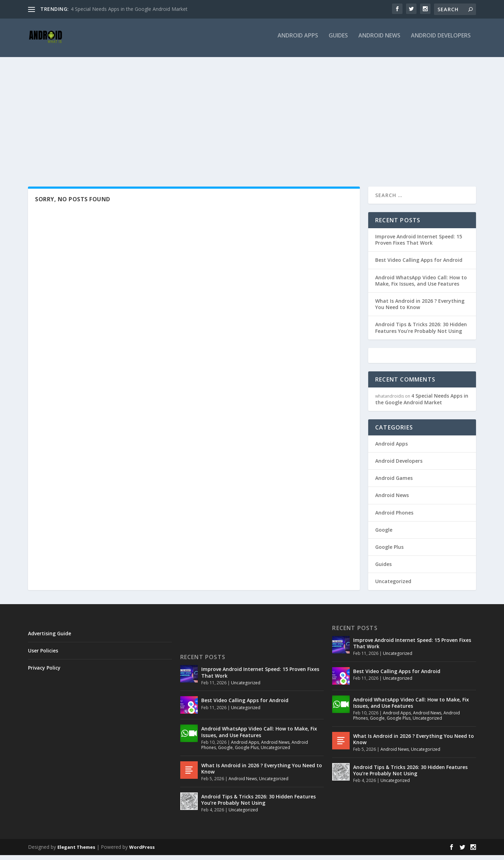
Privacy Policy (44, 673)
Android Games (394, 483)
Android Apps (298, 41)
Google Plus (389, 552)
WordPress (142, 852)
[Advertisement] (252, 114)
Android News (379, 41)
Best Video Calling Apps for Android (419, 265)
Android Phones (394, 518)
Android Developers (441, 41)
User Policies (43, 655)
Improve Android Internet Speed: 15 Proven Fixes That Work (419, 244)
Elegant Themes (76, 852)
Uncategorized (393, 586)
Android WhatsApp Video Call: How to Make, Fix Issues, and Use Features (421, 285)
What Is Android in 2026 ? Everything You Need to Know (420, 309)
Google (384, 535)
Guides (338, 41)
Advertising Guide (50, 638)
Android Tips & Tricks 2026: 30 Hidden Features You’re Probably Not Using (421, 332)
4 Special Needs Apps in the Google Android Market (129, 9)
